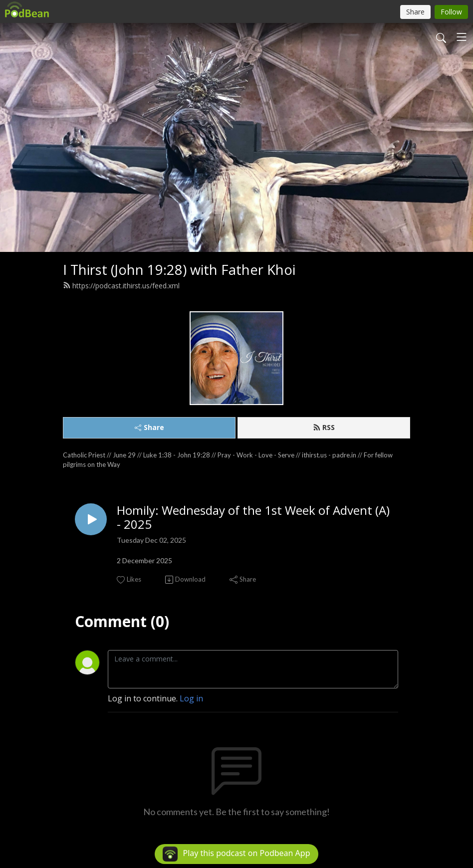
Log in (191, 698)
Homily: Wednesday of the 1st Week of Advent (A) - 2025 (253, 518)
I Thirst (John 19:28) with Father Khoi (179, 270)
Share (149, 427)
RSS (324, 427)
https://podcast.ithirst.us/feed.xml (121, 286)
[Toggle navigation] (462, 37)
